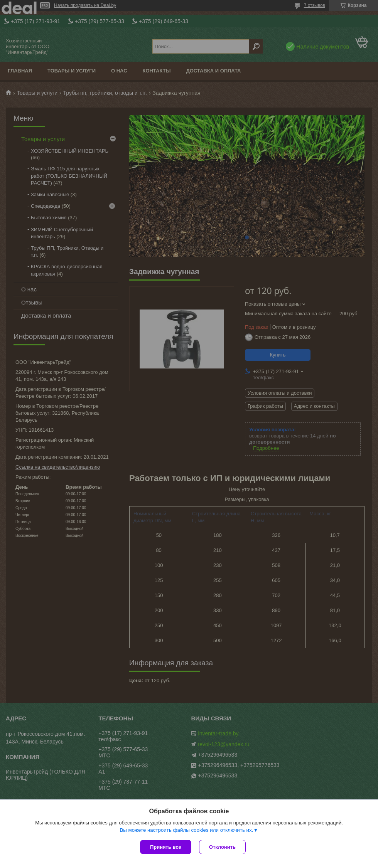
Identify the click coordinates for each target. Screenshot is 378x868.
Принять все (166, 847)
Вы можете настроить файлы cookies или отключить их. (186, 830)
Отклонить (222, 847)
